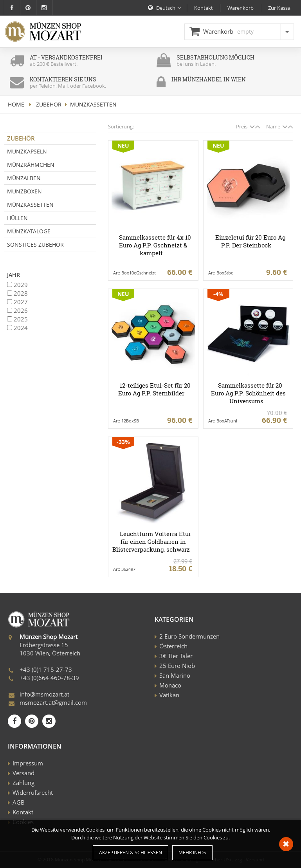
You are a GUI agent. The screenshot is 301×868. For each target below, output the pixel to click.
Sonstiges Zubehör (35, 245)
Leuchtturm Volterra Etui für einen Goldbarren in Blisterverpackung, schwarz (151, 541)
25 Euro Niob (177, 666)
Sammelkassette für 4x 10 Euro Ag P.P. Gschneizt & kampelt (155, 245)
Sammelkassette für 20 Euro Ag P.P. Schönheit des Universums (248, 393)
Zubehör (49, 104)
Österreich (173, 646)
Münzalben (24, 178)
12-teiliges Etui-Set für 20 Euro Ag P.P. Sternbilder (154, 389)
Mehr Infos (192, 853)
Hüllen (17, 218)
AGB (19, 802)
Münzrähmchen (31, 165)
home (16, 104)
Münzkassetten (30, 205)
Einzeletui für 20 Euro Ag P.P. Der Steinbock (250, 241)
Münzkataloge (29, 231)
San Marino (175, 675)
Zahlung (23, 783)
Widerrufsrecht (33, 792)
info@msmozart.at (44, 694)
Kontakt (23, 812)
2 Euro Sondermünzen (189, 636)
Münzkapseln (27, 151)
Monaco (170, 685)
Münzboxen (24, 191)
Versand (23, 773)
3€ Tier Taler (176, 656)
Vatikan (169, 695)
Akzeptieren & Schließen (131, 853)
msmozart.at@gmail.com (53, 702)
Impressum (28, 763)
